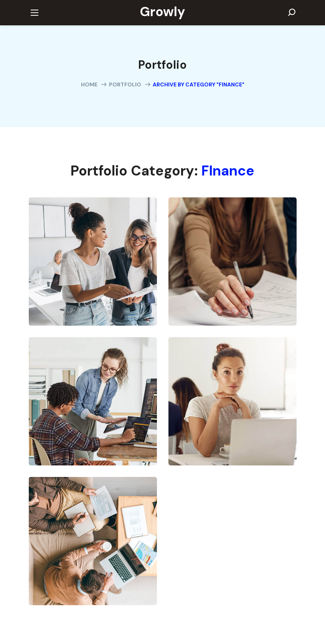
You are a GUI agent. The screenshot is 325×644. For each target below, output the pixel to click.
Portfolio (125, 84)
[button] (292, 13)
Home (89, 84)
